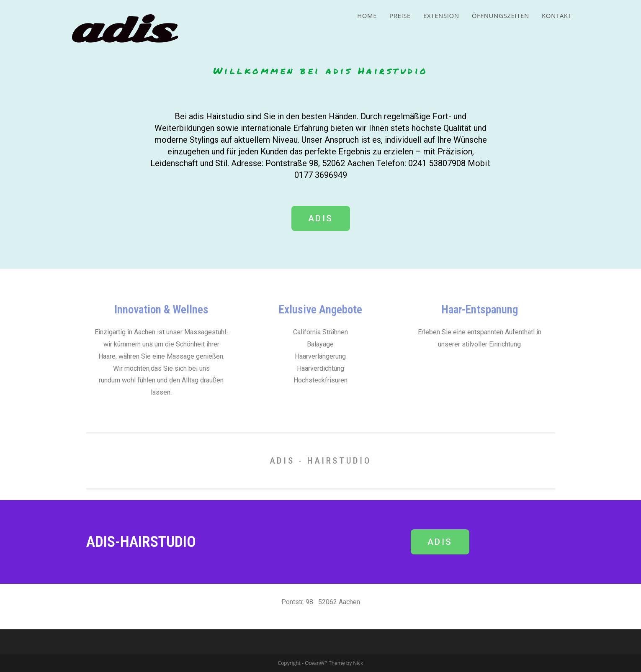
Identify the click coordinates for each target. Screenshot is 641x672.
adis (121, 30)
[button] (320, 219)
